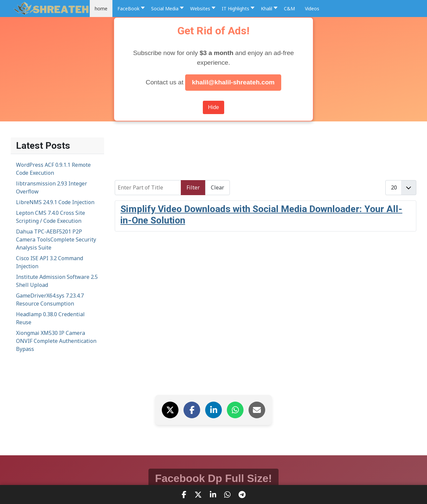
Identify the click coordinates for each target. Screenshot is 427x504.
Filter (193, 187)
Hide (214, 107)
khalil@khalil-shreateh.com (233, 82)
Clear (218, 187)
